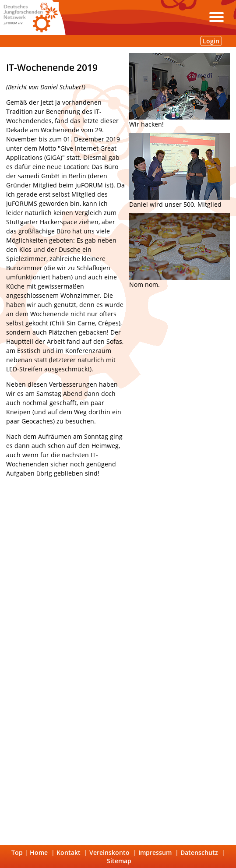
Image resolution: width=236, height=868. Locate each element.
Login (211, 41)
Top (17, 852)
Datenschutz (199, 852)
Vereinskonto (109, 852)
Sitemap (119, 861)
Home (39, 852)
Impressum (155, 852)
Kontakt (69, 852)
